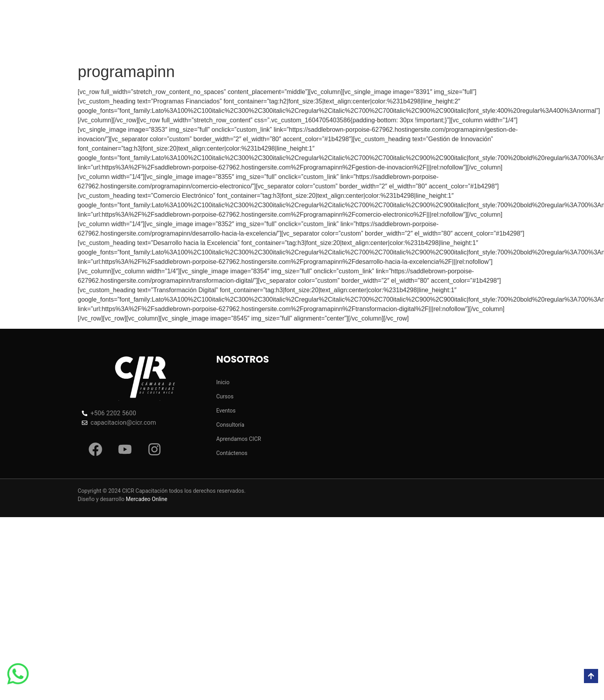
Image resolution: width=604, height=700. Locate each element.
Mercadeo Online (147, 499)
